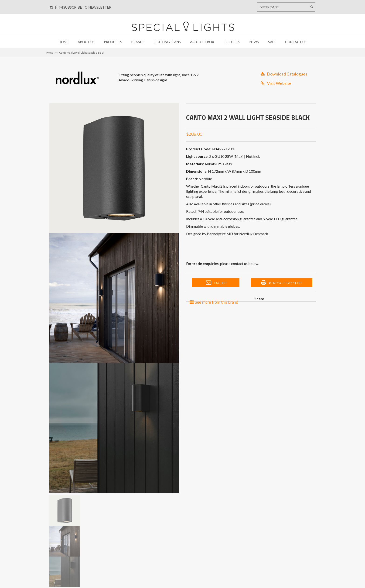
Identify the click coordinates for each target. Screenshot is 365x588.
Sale (272, 42)
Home (64, 42)
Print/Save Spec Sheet (282, 283)
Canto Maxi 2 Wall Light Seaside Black (82, 53)
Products (113, 42)
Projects (232, 42)
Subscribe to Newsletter (85, 7)
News (254, 42)
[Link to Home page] (183, 26)
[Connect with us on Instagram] (51, 7)
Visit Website (276, 83)
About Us (86, 42)
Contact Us (296, 42)
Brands (138, 42)
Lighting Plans (167, 42)
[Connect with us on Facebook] (56, 7)
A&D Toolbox (202, 42)
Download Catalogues (284, 74)
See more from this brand (214, 302)
